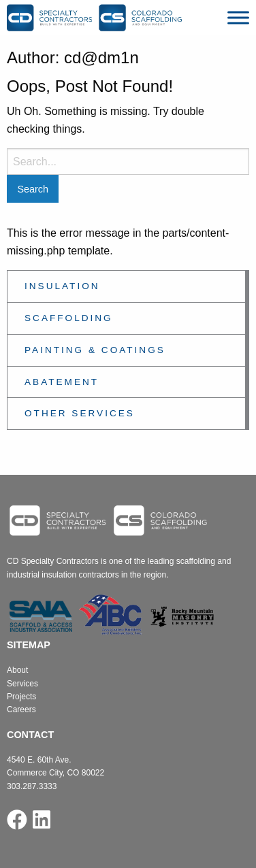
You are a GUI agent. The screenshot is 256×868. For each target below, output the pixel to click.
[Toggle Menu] (238, 17)
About (17, 670)
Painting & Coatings (95, 350)
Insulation (62, 286)
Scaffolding (69, 318)
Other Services (80, 413)
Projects (21, 697)
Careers (21, 710)
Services (22, 684)
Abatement (62, 382)
